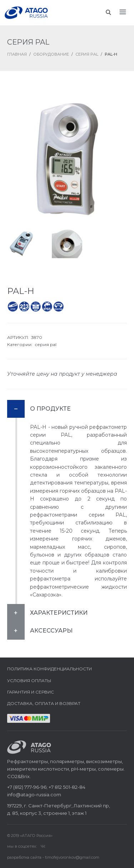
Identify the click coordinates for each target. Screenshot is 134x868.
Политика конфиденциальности (49, 669)
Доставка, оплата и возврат (44, 703)
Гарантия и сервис (31, 692)
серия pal (46, 344)
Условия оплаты (29, 681)
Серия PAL (87, 54)
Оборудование (51, 54)
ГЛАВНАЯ (17, 54)
